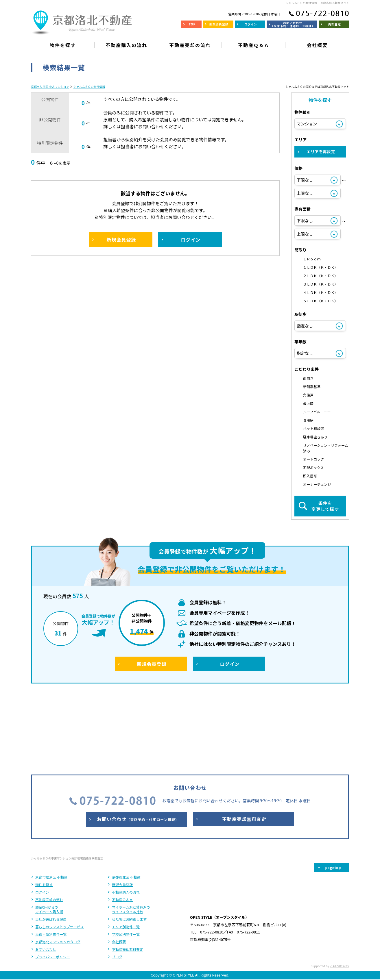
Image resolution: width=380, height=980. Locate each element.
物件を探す (44, 808)
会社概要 (119, 865)
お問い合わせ (46, 873)
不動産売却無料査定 (128, 873)
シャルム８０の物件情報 (89, 87)
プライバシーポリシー (53, 880)
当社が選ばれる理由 (51, 843)
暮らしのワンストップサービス (60, 850)
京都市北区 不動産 (126, 801)
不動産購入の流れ (126, 816)
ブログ (117, 880)
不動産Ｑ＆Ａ (122, 823)
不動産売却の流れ (49, 823)
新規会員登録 (122, 808)
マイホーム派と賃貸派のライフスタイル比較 (131, 833)
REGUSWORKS (339, 890)
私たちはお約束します (129, 843)
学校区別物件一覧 (126, 858)
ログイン (42, 816)
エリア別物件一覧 (126, 850)
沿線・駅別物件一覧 (51, 858)
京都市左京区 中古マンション (50, 87)
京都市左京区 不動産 (51, 801)
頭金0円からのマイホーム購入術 (49, 833)
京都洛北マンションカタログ (58, 865)
